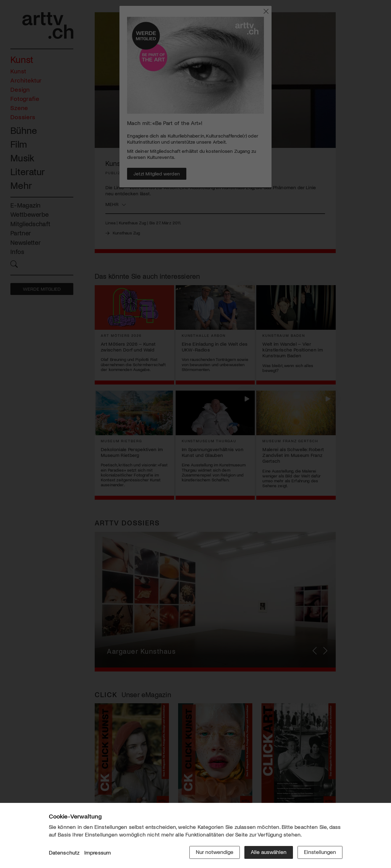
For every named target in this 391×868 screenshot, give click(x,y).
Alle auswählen (269, 852)
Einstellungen (320, 852)
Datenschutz (64, 852)
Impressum (98, 852)
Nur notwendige (215, 852)
